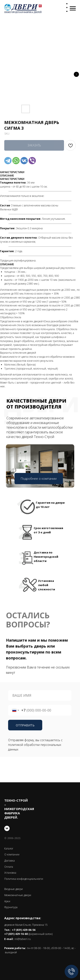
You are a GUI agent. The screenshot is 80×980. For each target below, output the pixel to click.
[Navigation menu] (73, 8)
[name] (40, 695)
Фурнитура (11, 907)
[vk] (7, 828)
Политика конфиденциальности (24, 879)
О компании (12, 854)
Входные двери (14, 889)
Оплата (9, 867)
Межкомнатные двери (18, 895)
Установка (10, 873)
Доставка (9, 861)
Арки (7, 901)
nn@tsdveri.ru (23, 939)
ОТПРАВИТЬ (25, 725)
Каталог (9, 849)
